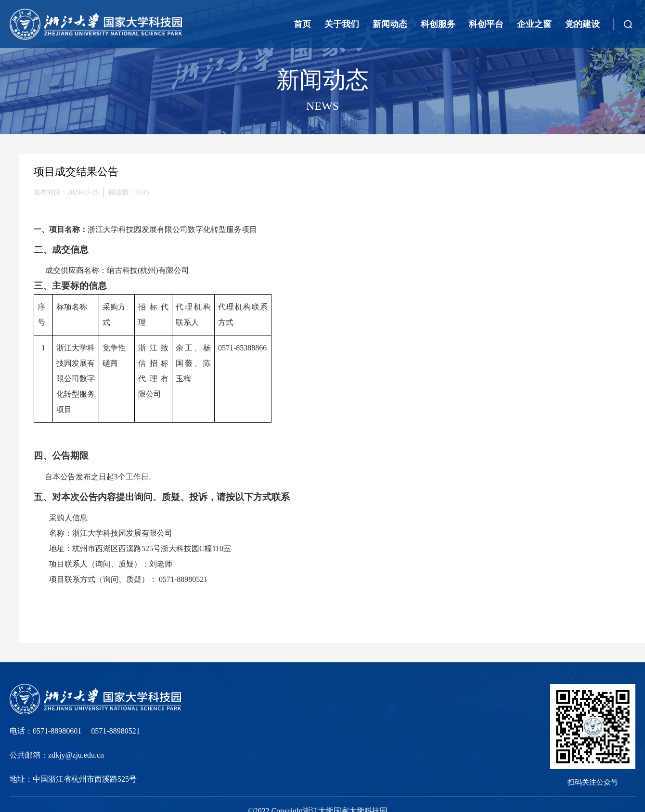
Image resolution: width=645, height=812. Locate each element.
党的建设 (582, 24)
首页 (302, 24)
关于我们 (342, 24)
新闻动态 (390, 24)
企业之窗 (534, 24)
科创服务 (438, 24)
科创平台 (486, 24)
